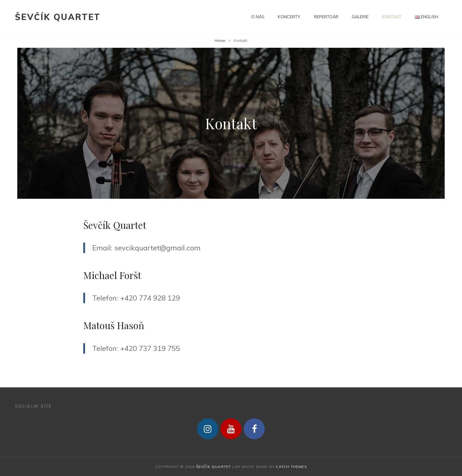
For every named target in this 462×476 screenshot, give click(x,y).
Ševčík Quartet (58, 17)
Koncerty (289, 17)
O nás (258, 17)
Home (220, 40)
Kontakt (392, 17)
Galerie (360, 17)
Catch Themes (291, 467)
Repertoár (326, 17)
